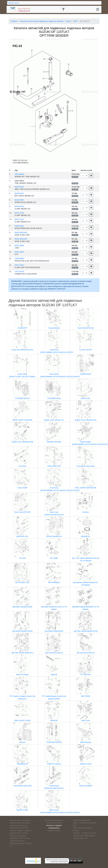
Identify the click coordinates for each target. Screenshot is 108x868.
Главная (14, 21)
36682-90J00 (19, 187)
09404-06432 (19, 206)
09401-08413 (19, 252)
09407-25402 (19, 265)
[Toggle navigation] (63, 9)
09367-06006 (19, 246)
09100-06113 (19, 193)
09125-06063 (19, 200)
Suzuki (68, 21)
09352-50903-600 (21, 233)
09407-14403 (19, 213)
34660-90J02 (19, 226)
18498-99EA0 (19, 259)
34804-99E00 (19, 174)
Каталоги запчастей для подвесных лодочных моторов (41, 21)
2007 (76, 21)
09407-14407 (19, 219)
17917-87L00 (19, 272)
